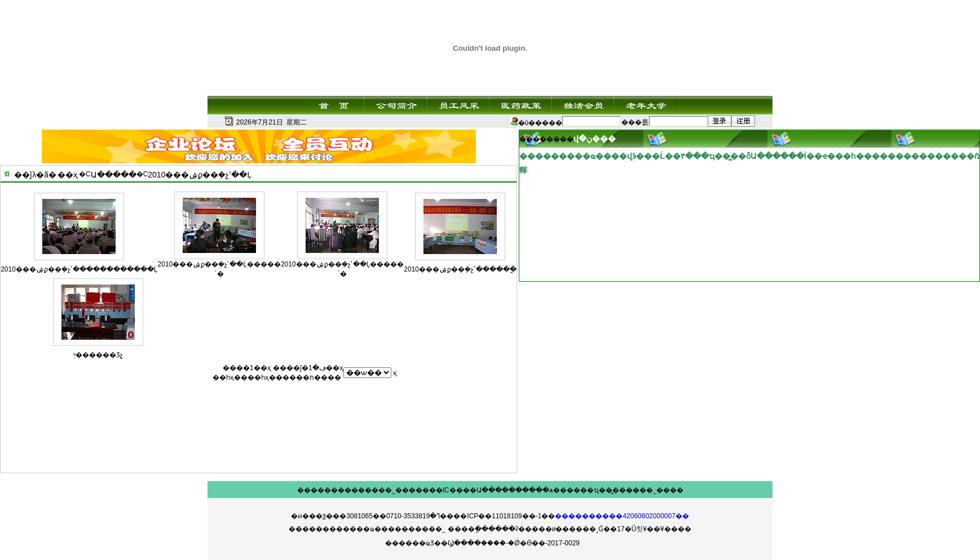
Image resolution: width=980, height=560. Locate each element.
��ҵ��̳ (596, 490)
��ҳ (68, 175)
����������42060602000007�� (622, 516)
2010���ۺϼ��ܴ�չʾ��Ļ (200, 175)
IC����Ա (462, 490)
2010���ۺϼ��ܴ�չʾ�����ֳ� (460, 269)
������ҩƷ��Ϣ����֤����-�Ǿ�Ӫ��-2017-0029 (482, 543)
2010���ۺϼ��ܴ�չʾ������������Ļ (79, 269)
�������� (324, 490)
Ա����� (114, 175)
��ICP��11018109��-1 (497, 516)
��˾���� (661, 490)
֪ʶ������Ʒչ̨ (98, 355)
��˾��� (397, 490)
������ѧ (531, 490)
